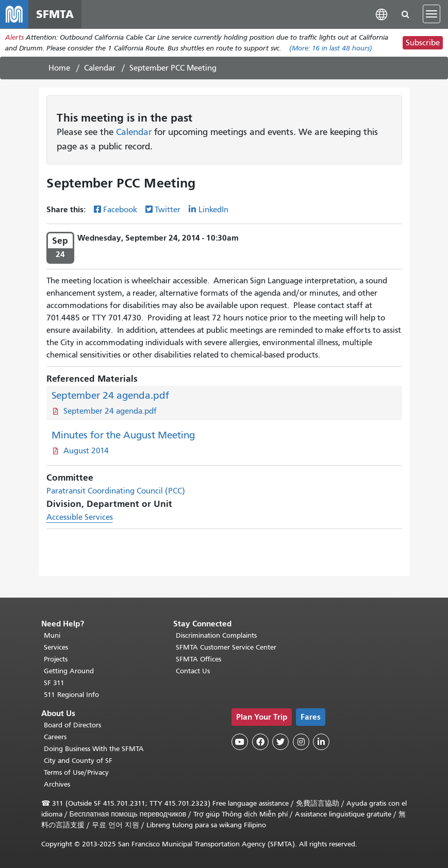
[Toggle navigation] (432, 14)
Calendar (100, 69)
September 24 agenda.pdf (110, 396)
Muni (52, 635)
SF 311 (54, 683)
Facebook (120, 211)
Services (56, 647)
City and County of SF (78, 761)
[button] (381, 14)
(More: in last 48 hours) (331, 49)
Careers (55, 737)
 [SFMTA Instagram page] (301, 742)
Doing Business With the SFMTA (94, 749)
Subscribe (423, 43)
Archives (57, 784)
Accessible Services (80, 518)
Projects (56, 659)
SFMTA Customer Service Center (226, 647)
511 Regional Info (71, 695)
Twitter (168, 211)
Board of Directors (72, 725)
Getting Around (69, 671)
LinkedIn (213, 211)
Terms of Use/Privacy (76, 772)
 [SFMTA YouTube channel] (240, 742)
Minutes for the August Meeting (123, 436)
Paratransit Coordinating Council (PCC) (116, 491)
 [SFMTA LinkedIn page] (321, 742)
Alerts (14, 38)
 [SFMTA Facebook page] (260, 742)
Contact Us (193, 671)
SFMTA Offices (198, 659)
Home (59, 69)
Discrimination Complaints (216, 635)
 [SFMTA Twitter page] (280, 742)
